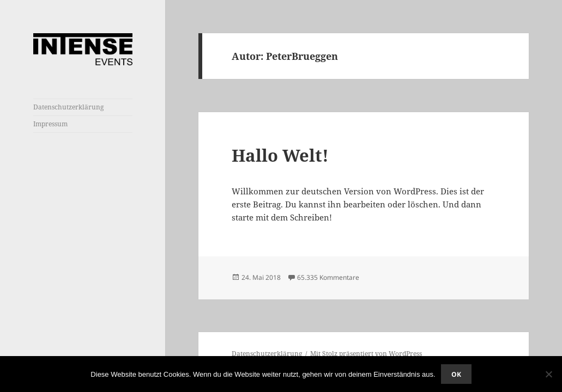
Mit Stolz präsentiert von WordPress (366, 354)
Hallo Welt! (280, 155)
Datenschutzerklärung (68, 107)
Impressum (50, 124)
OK (456, 374)
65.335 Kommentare (328, 277)
